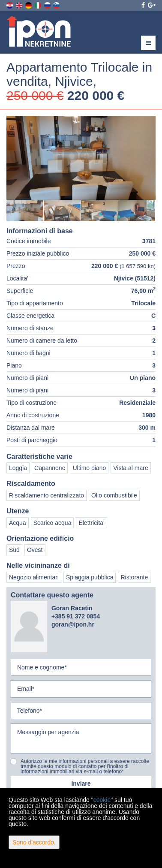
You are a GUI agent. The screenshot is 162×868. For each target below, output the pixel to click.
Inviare (81, 784)
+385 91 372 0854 (76, 616)
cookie (102, 800)
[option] (25, 210)
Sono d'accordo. (34, 842)
